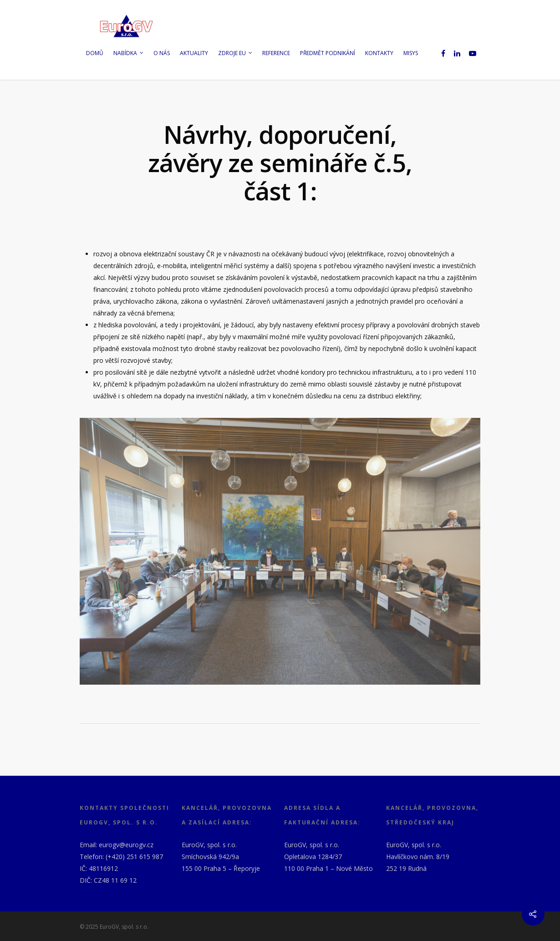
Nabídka (129, 53)
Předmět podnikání (328, 53)
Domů (95, 53)
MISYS (411, 53)
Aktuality (194, 53)
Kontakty (379, 53)
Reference (276, 53)
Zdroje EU (236, 53)
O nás (162, 53)
